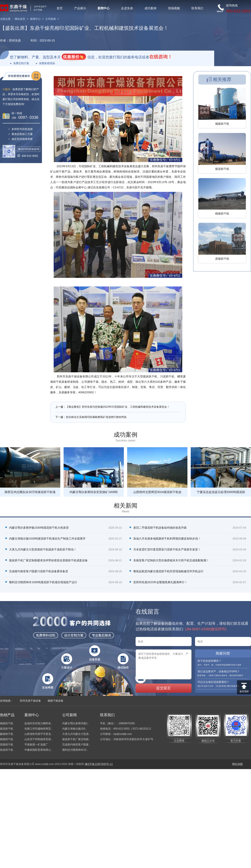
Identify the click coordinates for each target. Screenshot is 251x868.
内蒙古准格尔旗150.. (74, 729)
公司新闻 (51, 19)
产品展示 (80, 8)
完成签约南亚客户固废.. (76, 745)
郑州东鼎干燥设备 (30, 701)
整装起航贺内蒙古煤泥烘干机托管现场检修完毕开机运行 (168, 571)
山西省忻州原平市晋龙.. (38, 734)
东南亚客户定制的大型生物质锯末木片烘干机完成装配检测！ (171, 560)
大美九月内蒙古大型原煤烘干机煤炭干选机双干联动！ (43, 550)
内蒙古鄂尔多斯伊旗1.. (76, 723)
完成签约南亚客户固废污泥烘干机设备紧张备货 (39, 571)
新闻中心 (104, 8)
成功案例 (150, 8)
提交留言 (163, 688)
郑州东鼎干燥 (160, 166)
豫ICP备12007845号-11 (99, 764)
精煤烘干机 (7, 739)
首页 (60, 8)
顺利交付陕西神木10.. (75, 750)
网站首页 (20, 19)
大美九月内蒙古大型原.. (76, 734)
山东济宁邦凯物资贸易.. (38, 739)
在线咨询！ (161, 57)
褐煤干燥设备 (55, 701)
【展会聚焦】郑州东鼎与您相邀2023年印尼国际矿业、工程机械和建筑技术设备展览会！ (118, 407)
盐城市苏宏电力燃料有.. (38, 723)
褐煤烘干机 (7, 723)
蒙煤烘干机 (7, 734)
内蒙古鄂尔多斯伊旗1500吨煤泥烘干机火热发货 (39, 528)
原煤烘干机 (7, 745)
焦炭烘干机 (7, 750)
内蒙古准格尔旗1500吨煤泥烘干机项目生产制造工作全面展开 (47, 539)
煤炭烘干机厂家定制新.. (76, 739)
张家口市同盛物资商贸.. (38, 729)
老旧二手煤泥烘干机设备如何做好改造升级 (160, 528)
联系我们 (197, 8)
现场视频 (174, 8)
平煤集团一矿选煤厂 (36, 745)
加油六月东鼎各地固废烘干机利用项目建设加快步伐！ (167, 539)
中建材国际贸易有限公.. (38, 750)
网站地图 (237, 764)
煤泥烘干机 (7, 729)
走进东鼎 (127, 8)
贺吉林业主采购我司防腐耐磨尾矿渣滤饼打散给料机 (96, 417)
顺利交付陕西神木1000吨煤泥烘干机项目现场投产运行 (43, 582)
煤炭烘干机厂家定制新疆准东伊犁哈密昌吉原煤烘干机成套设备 (48, 560)
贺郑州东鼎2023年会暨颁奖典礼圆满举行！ (160, 582)
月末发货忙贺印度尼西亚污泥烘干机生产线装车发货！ (167, 550)
